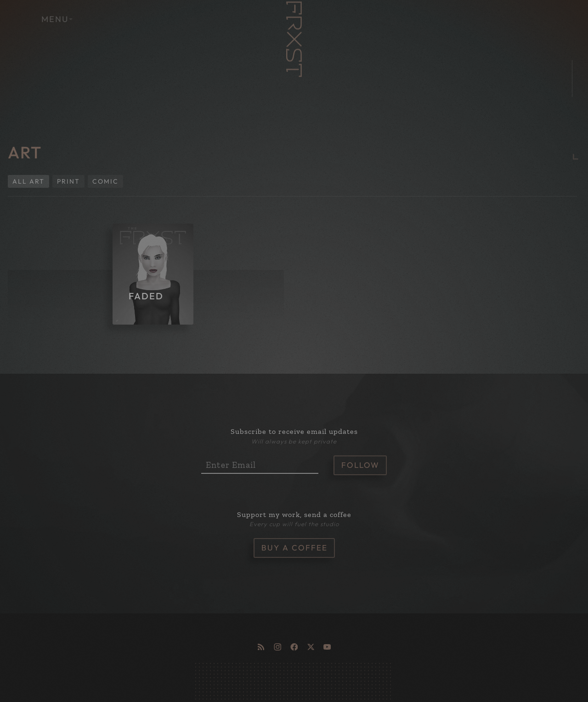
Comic (105, 181)
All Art (28, 181)
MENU (67, 19)
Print (68, 181)
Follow (360, 465)
